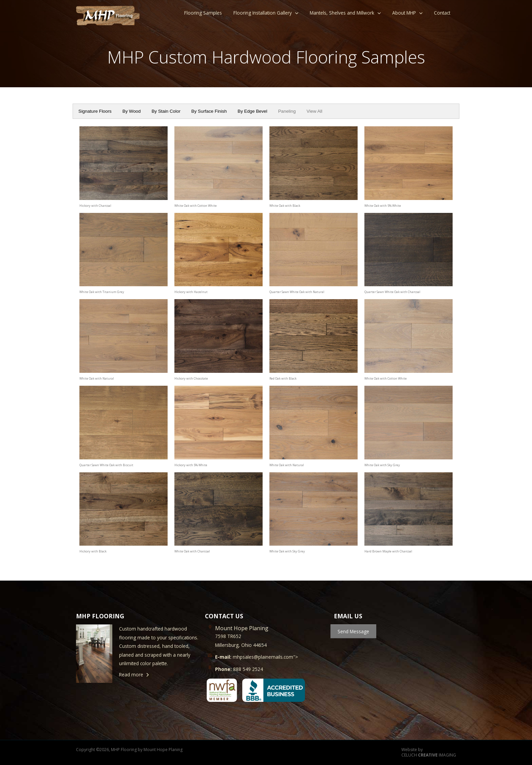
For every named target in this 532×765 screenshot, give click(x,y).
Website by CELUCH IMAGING (429, 753)
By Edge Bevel (252, 111)
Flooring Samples (203, 13)
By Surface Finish (209, 111)
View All (315, 111)
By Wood (132, 111)
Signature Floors (95, 111)
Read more (131, 675)
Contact (442, 13)
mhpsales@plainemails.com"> (256, 657)
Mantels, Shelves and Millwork (342, 13)
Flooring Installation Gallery (263, 13)
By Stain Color (166, 111)
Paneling (287, 111)
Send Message (353, 631)
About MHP (404, 13)
